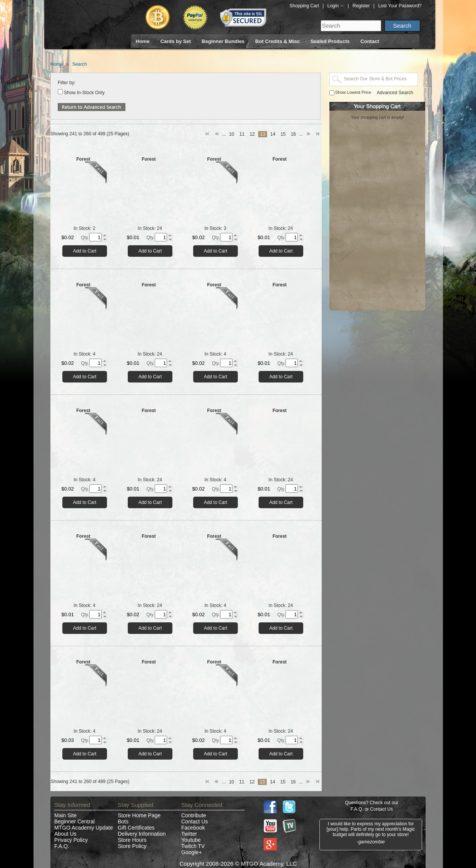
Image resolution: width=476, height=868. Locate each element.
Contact (370, 41)
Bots (123, 821)
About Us (65, 834)
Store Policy (132, 846)
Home (143, 41)
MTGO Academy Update (84, 828)
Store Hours (132, 840)
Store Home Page (139, 815)
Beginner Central (74, 821)
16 (293, 134)
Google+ (191, 852)
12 (252, 134)
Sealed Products (330, 41)
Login (336, 6)
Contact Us (195, 821)
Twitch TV (193, 846)
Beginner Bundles (223, 41)
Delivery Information (142, 834)
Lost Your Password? (400, 6)
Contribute (194, 815)
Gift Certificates (136, 828)
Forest (83, 159)
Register (361, 6)
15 (283, 134)
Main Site (65, 815)
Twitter (189, 834)
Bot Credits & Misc (277, 41)
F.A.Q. (62, 846)
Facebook (193, 828)
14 (273, 134)
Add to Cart (85, 251)
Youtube (191, 840)
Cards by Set (176, 41)
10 (231, 134)
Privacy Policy (71, 840)
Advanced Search (395, 93)
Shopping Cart (304, 6)
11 (242, 134)
